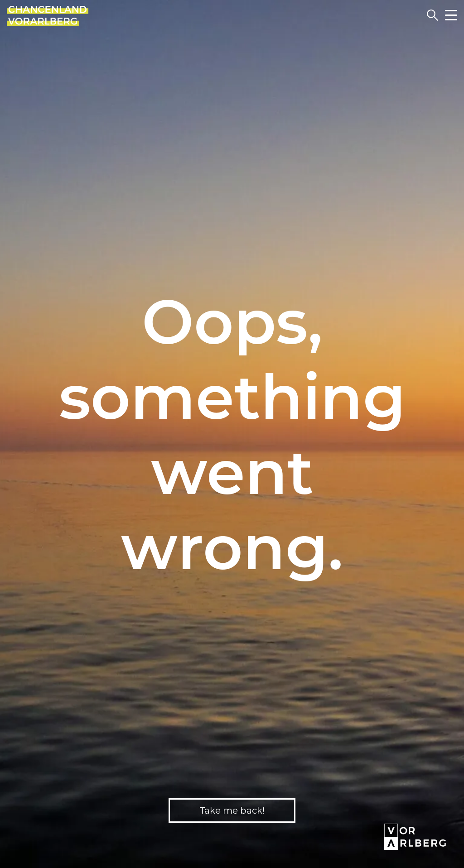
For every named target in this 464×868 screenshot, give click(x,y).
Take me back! (232, 810)
